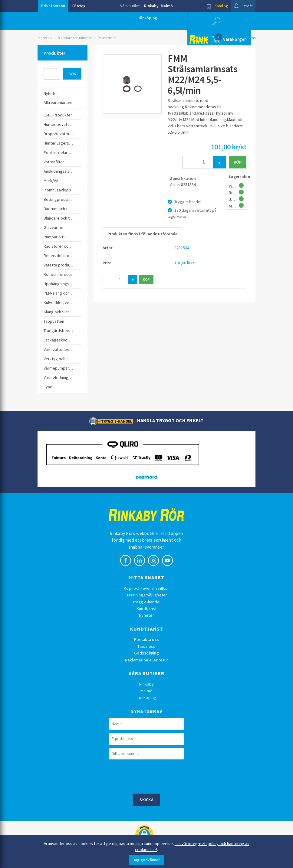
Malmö (167, 6)
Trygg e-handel (147, 602)
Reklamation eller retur (147, 660)
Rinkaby (151, 6)
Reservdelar (107, 38)
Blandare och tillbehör (75, 38)
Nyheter (146, 615)
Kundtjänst (147, 609)
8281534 (182, 248)
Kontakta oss (146, 639)
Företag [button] (79, 6)
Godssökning (146, 653)
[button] (216, 21)
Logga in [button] (241, 6)
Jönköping (147, 18)
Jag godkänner (146, 860)
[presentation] (155, 776)
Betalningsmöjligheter (146, 595)
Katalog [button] (212, 6)
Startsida (45, 38)
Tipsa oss (146, 646)
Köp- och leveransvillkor (146, 588)
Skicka (146, 800)
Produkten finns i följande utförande (142, 234)
